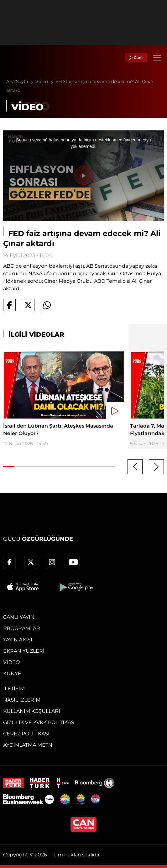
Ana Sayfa (21, 82)
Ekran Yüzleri (24, 651)
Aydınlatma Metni (29, 745)
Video (45, 82)
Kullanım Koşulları (32, 711)
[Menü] (157, 58)
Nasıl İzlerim (22, 700)
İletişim (14, 689)
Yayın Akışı (18, 640)
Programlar (22, 628)
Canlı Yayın (19, 617)
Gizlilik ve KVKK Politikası (39, 722)
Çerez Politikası (26, 734)
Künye (12, 673)
